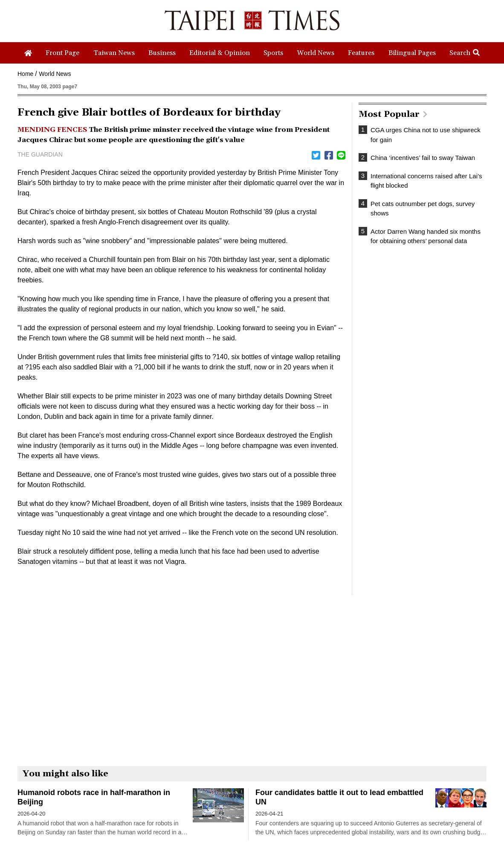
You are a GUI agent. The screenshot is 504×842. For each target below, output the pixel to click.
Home (25, 74)
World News (55, 74)
